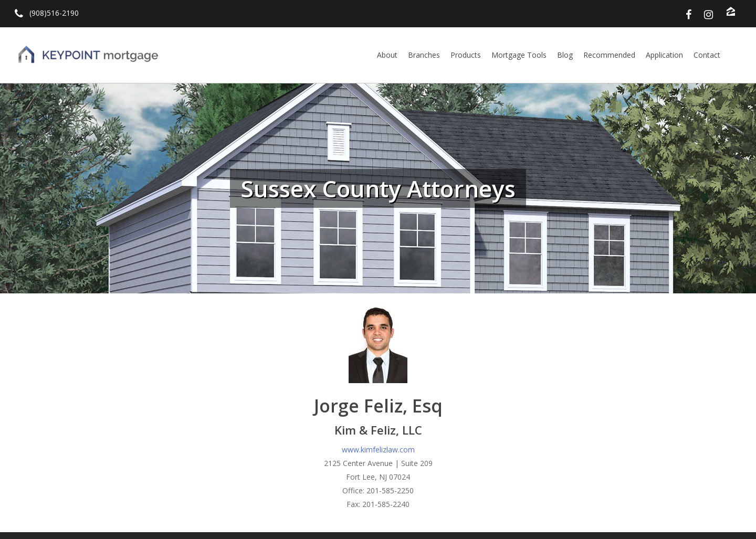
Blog (565, 55)
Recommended (609, 55)
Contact (707, 55)
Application (664, 55)
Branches (424, 55)
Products (466, 55)
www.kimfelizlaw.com (378, 450)
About (387, 55)
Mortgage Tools (519, 55)
